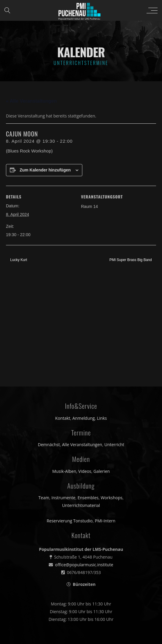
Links (102, 312)
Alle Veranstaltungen (82, 338)
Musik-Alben (64, 365)
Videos (85, 365)
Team (44, 391)
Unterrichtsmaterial (81, 399)
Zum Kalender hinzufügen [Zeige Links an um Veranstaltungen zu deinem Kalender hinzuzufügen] (45, 170)
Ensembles (88, 391)
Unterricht (114, 338)
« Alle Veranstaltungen (31, 101)
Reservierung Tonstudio (70, 415)
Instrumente (63, 391)
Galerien (102, 365)
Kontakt (63, 312)
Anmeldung (84, 312)
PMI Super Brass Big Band (131, 260)
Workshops (112, 391)
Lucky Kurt (18, 260)
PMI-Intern (105, 415)
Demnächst (49, 338)
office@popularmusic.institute (84, 458)
